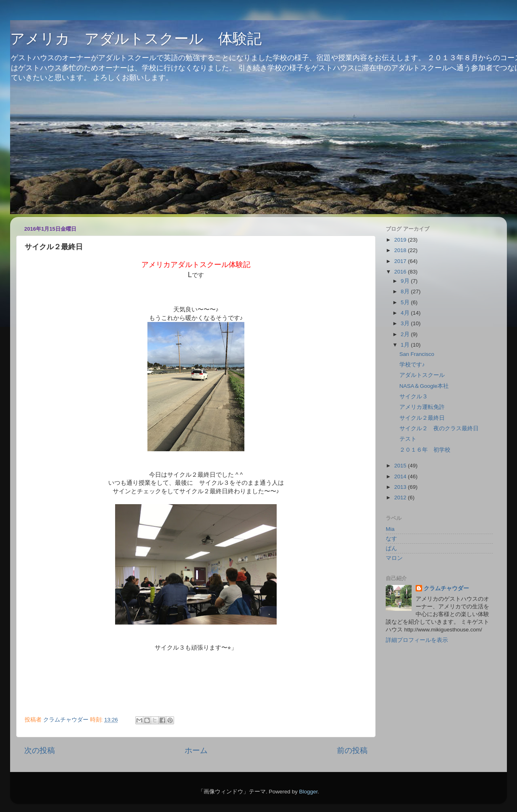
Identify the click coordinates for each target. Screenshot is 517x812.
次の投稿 (40, 750)
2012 (401, 498)
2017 (401, 261)
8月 (406, 291)
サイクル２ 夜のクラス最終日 (439, 428)
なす (391, 539)
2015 (401, 466)
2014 (401, 476)
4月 (406, 313)
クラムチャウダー (446, 588)
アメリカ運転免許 (422, 407)
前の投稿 (352, 750)
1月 (406, 345)
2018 (401, 250)
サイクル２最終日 (422, 418)
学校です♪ (412, 365)
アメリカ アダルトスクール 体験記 (136, 39)
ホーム (196, 750)
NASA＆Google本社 (424, 386)
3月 (406, 323)
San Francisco (417, 354)
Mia (390, 529)
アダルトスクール (422, 375)
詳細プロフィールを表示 (417, 640)
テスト (408, 439)
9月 (406, 281)
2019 (401, 240)
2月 (406, 334)
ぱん (391, 548)
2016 (401, 272)
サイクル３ (414, 397)
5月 (406, 302)
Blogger (308, 792)
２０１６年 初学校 (425, 450)
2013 (401, 487)
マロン (394, 558)
